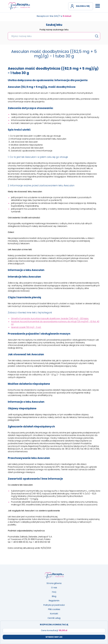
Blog (54, 596)
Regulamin (54, 601)
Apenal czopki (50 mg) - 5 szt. (26, 327)
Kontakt (54, 614)
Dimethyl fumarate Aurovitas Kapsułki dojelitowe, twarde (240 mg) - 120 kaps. (50, 318)
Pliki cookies (54, 609)
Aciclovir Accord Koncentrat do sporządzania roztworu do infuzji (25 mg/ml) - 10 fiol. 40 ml (55, 323)
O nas (54, 588)
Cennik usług (54, 618)
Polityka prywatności (54, 605)
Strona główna (54, 583)
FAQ (54, 592)
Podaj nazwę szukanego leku (54, 30)
